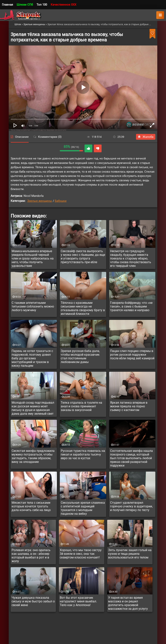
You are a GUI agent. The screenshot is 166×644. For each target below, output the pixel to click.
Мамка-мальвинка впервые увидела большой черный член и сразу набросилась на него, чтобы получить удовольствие (33, 258)
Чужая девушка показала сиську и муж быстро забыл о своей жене (33, 601)
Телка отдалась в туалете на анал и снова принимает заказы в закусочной (81, 406)
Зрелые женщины (40, 201)
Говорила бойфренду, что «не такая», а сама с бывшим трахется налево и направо (131, 306)
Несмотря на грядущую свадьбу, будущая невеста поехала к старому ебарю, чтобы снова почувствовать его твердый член (131, 258)
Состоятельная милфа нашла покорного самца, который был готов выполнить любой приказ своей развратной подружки (131, 458)
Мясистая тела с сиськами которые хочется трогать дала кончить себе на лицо (31, 506)
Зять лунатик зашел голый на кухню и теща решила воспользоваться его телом (130, 554)
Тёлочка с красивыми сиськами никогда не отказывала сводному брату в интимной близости (83, 308)
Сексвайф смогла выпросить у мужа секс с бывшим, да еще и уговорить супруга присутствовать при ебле (83, 257)
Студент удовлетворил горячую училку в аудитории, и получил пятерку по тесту (131, 506)
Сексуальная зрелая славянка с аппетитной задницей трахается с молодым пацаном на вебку (83, 508)
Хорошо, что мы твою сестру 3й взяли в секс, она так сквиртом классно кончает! (81, 554)
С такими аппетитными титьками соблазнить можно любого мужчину (33, 306)
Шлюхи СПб (25, 5)
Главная (7, 5)
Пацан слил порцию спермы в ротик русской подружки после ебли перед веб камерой (132, 355)
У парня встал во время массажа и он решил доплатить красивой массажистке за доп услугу (128, 603)
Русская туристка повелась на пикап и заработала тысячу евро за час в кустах (83, 454)
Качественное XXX (63, 5)
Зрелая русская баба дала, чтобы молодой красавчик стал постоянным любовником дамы (80, 356)
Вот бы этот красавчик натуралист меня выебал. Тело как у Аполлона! (78, 601)
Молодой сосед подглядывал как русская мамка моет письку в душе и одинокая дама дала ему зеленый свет (33, 408)
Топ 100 (42, 5)
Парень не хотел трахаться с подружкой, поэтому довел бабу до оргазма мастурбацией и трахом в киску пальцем (32, 358)
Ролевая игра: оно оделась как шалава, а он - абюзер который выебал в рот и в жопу (31, 556)
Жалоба (146, 137)
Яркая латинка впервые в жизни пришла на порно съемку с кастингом (129, 406)
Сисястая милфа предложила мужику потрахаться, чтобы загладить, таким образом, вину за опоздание (33, 456)
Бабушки (61, 201)
